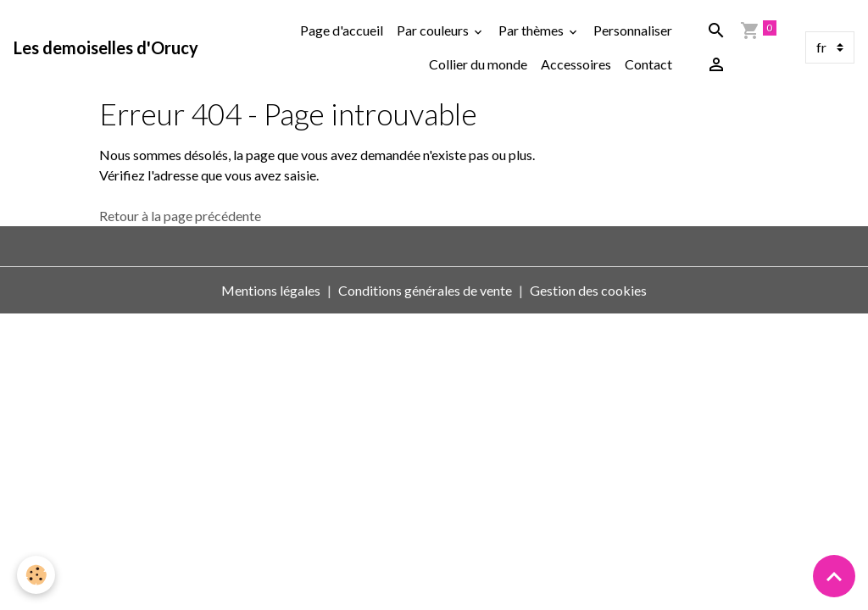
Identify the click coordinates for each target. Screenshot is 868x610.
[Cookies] (36, 575)
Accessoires (576, 64)
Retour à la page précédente (180, 216)
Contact (648, 64)
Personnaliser (633, 30)
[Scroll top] (834, 576)
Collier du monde (478, 64)
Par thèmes (532, 30)
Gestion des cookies (588, 290)
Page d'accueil (342, 30)
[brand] (106, 47)
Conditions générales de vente (425, 290)
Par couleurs (434, 30)
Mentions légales (271, 290)
